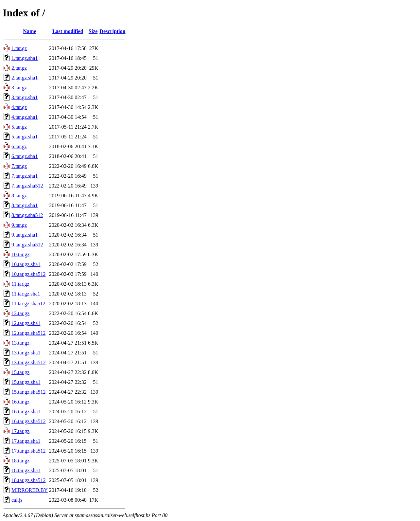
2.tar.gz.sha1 (25, 78)
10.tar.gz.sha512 (28, 274)
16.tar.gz (20, 402)
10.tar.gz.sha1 (26, 264)
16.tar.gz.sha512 (28, 421)
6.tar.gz (19, 146)
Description (112, 31)
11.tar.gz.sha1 (26, 294)
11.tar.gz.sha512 (28, 304)
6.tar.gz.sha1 (25, 156)
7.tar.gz (19, 166)
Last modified (68, 31)
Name (29, 31)
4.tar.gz (19, 107)
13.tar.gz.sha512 (28, 362)
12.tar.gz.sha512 (28, 333)
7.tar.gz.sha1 (25, 176)
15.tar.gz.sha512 (28, 392)
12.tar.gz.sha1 (26, 323)
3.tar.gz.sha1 (25, 97)
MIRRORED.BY (30, 490)
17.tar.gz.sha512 (28, 451)
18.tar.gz (20, 461)
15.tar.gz (20, 372)
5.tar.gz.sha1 (25, 137)
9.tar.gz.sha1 (25, 235)
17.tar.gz (20, 431)
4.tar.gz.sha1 (25, 117)
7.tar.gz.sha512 (27, 186)
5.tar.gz (19, 127)
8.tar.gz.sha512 (27, 215)
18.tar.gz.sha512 (28, 480)
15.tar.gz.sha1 (26, 382)
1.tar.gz (19, 48)
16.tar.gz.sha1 (26, 412)
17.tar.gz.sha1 (26, 441)
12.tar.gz (20, 313)
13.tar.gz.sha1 (26, 353)
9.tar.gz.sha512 (27, 245)
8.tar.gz (19, 196)
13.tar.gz (20, 343)
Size (93, 31)
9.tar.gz (19, 225)
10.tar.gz (20, 254)
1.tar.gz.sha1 (25, 58)
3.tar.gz (19, 88)
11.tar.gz (20, 284)
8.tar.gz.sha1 (25, 205)
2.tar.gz (19, 68)
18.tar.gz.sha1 (26, 470)
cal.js (17, 500)
